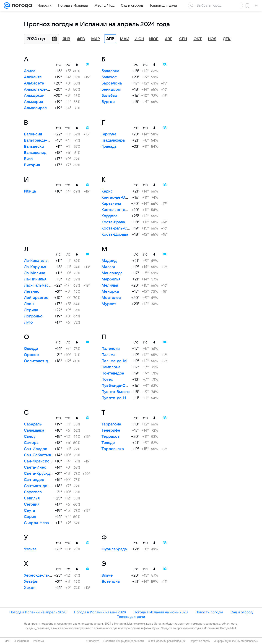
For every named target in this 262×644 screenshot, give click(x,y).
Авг (169, 39)
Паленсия (111, 349)
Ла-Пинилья (35, 279)
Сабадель (33, 424)
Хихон (30, 588)
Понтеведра (113, 373)
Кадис (107, 191)
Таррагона (111, 424)
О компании (21, 641)
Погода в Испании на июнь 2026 (161, 612)
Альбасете (34, 83)
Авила (30, 71)
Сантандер (34, 480)
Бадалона (110, 71)
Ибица (30, 191)
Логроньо (33, 316)
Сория (30, 517)
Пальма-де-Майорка (121, 361)
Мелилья (110, 285)
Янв (66, 39)
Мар (96, 39)
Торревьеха (113, 449)
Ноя (212, 39)
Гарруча (109, 134)
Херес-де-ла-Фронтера (46, 575)
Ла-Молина (35, 273)
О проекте (93, 641)
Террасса (110, 437)
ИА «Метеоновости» (245, 641)
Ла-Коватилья (37, 261)
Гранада (109, 147)
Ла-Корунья (35, 267)
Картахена (111, 204)
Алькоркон (34, 96)
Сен (183, 39)
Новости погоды (209, 612)
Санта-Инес (35, 467)
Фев (81, 39)
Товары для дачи (131, 617)
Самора (31, 443)
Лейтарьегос (36, 298)
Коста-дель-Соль (118, 228)
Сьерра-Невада (39, 523)
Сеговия (32, 504)
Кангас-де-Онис (117, 198)
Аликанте (33, 77)
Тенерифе (111, 430)
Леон (29, 304)
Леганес (32, 292)
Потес (107, 380)
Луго (28, 322)
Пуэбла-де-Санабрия (121, 386)
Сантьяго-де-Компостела (48, 486)
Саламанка (34, 430)
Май (125, 39)
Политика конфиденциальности (123, 641)
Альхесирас (35, 108)
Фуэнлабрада (114, 549)
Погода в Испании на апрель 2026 (38, 612)
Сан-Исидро (36, 449)
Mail (7, 641)
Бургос (108, 102)
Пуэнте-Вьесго (116, 392)
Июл (154, 39)
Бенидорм (111, 90)
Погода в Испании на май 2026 (100, 612)
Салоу (30, 437)
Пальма (108, 355)
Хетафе (31, 582)
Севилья (32, 498)
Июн (139, 39)
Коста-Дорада (115, 235)
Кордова (109, 216)
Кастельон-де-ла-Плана (124, 210)
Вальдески (34, 147)
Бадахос (109, 77)
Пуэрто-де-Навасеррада (125, 398)
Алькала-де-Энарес (43, 90)
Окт (198, 39)
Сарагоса (33, 492)
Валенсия (33, 134)
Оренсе (31, 355)
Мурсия (109, 304)
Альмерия (33, 102)
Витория (32, 165)
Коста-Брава (113, 222)
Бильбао (109, 96)
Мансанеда (112, 273)
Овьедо (31, 349)
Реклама (38, 641)
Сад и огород (242, 612)
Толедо (108, 443)
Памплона (111, 367)
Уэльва (30, 549)
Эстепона (111, 582)
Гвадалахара (113, 140)
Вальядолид (35, 153)
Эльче (107, 575)
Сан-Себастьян (38, 455)
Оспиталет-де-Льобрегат (48, 361)
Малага (108, 267)
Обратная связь (200, 641)
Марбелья (111, 279)
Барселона (112, 83)
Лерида (31, 310)
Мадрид (109, 261)
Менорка (110, 292)
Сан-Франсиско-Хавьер (46, 461)
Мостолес (111, 298)
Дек (227, 39)
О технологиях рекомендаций (167, 641)
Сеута (29, 511)
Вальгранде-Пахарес (44, 140)
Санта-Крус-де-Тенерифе (48, 474)
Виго (28, 159)
